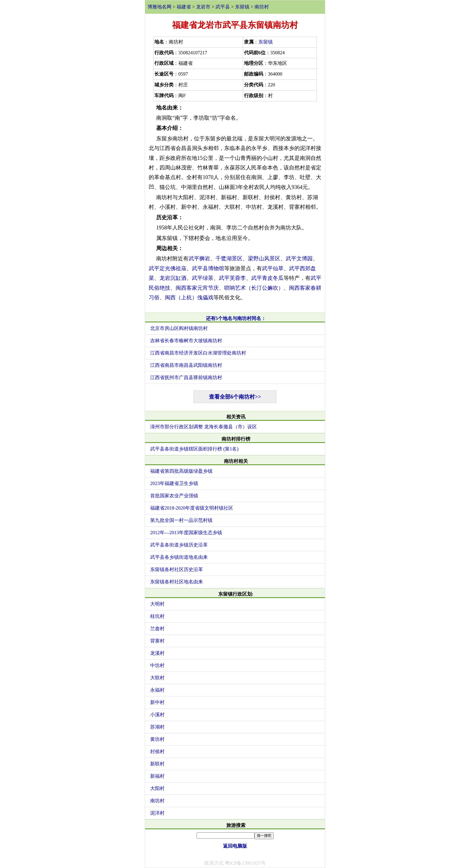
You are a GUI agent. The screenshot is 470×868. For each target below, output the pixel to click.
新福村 (157, 776)
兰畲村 (157, 629)
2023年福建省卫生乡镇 (174, 483)
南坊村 (262, 7)
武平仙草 (273, 268)
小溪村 (157, 715)
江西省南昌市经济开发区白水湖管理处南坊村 (198, 353)
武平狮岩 (199, 259)
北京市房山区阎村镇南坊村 (179, 328)
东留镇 (242, 7)
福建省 (184, 7)
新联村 (157, 764)
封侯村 (157, 751)
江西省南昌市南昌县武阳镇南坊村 (186, 365)
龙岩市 (203, 7)
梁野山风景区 (264, 259)
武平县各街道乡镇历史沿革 (179, 545)
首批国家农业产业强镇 (174, 496)
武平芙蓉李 (232, 278)
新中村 (157, 702)
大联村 (157, 678)
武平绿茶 (203, 278)
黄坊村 (157, 739)
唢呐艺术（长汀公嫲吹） (254, 288)
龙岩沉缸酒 (173, 278)
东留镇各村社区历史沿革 (177, 569)
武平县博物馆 (208, 268)
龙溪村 (157, 653)
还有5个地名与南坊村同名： (236, 318)
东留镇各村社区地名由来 (177, 582)
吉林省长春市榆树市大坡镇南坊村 (186, 341)
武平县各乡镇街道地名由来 (179, 557)
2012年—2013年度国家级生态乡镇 (186, 533)
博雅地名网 (159, 7)
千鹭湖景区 (229, 259)
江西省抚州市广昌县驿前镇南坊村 (186, 377)
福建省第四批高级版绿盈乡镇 (181, 471)
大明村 (157, 604)
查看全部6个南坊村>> (235, 397)
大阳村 (157, 788)
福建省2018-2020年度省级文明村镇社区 (192, 508)
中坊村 (157, 665)
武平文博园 (299, 259)
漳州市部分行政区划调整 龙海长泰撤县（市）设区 (204, 427)
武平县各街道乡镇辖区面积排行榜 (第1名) (194, 449)
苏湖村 (157, 727)
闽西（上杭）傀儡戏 (189, 298)
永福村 (157, 690)
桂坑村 (157, 616)
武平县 (223, 7)
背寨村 (157, 641)
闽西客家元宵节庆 (197, 288)
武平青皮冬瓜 (267, 278)
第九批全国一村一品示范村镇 (181, 520)
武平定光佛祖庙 (168, 268)
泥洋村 (157, 813)
